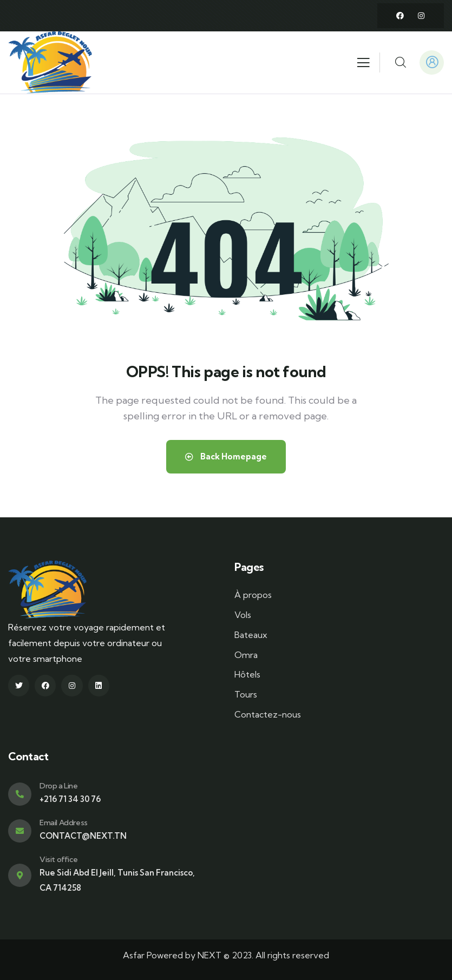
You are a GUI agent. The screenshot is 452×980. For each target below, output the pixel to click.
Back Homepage (226, 456)
